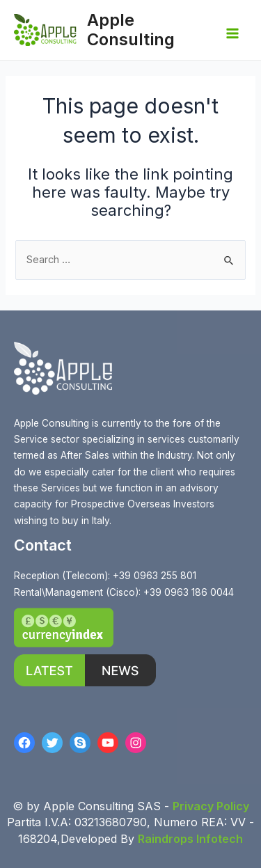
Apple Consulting (131, 30)
